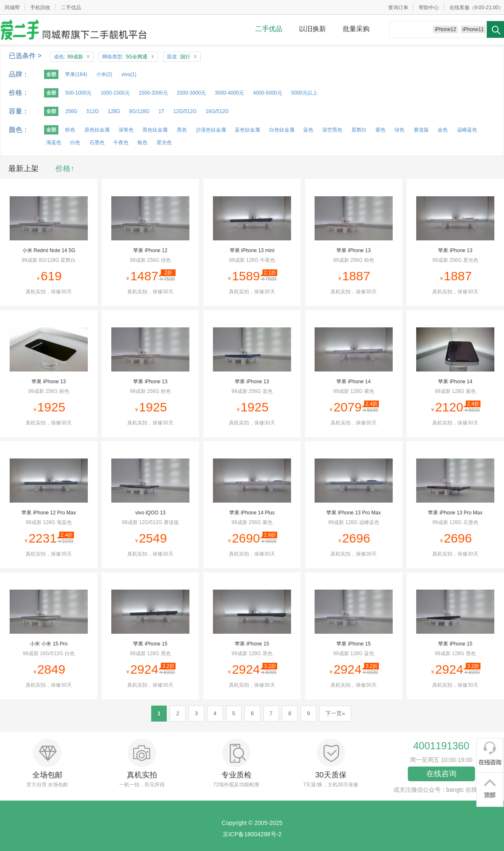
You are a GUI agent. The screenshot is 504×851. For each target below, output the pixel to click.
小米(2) (104, 74)
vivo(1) (129, 74)
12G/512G (185, 111)
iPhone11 (473, 29)
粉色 (70, 130)
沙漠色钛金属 (211, 130)
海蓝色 (54, 142)
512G (93, 111)
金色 (443, 130)
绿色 (399, 130)
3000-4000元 (230, 93)
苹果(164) (76, 74)
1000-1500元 (115, 93)
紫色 (381, 130)
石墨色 (97, 142)
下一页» (335, 713)
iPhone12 (445, 29)
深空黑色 (332, 130)
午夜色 (121, 142)
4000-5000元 (267, 93)
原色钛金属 (97, 130)
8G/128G (139, 111)
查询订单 (398, 8)
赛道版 (421, 130)
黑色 (182, 130)
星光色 (164, 142)
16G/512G (217, 111)
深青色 (126, 130)
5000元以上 (304, 93)
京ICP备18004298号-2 (252, 834)
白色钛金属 (282, 130)
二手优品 (71, 8)
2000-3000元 (191, 93)
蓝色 (308, 130)
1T (162, 111)
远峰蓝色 (467, 130)
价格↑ (65, 169)
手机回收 (40, 8)
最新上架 (24, 169)
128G (114, 111)
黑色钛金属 (155, 130)
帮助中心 (429, 8)
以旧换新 (312, 29)
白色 (75, 142)
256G (71, 111)
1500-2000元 (153, 93)
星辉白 (359, 130)
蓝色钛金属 (247, 130)
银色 (142, 142)
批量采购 (356, 29)
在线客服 (459, 8)
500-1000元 (78, 93)
